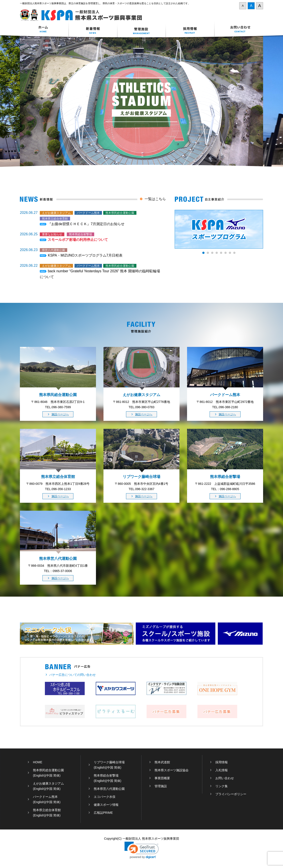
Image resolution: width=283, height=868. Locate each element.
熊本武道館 (162, 762)
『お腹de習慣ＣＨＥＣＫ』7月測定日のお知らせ (86, 224)
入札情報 (222, 770)
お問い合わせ (239, 30)
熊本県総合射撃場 (106, 775)
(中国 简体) (53, 775)
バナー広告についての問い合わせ (73, 675)
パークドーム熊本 (45, 797)
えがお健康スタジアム (48, 783)
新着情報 (93, 30)
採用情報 (190, 30)
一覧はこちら (155, 199)
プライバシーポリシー (231, 794)
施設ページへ (60, 414)
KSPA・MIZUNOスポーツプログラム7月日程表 (85, 255)
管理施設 (161, 786)
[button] (142, 850)
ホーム (44, 30)
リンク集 (222, 786)
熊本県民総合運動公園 (48, 770)
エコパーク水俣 (105, 797)
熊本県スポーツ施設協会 (172, 770)
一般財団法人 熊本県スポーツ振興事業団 (83, 15)
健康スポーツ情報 (106, 805)
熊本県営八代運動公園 (109, 789)
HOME (38, 762)
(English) (39, 775)
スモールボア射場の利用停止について (78, 240)
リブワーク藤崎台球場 (109, 762)
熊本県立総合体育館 (47, 810)
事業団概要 (162, 778)
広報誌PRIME (103, 813)
